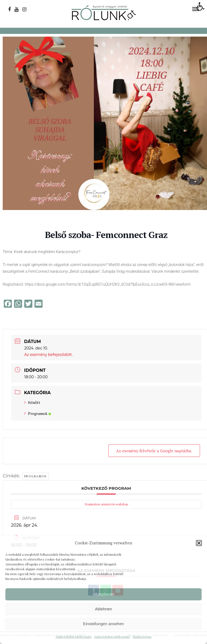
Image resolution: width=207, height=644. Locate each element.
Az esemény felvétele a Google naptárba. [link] (154, 451)
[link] (201, 6)
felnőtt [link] (32, 402)
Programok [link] (38, 413)
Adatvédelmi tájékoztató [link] (73, 637)
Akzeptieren (103, 594)
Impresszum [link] (142, 637)
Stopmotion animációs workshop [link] (106, 504)
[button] (199, 543)
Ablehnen (103, 609)
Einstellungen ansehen (103, 624)
